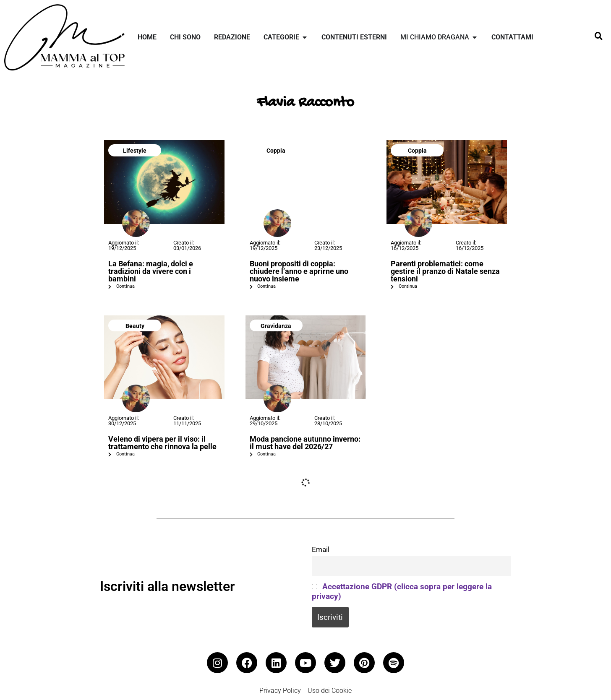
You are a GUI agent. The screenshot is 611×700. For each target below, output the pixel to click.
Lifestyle (135, 151)
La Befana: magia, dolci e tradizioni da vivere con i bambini (151, 271)
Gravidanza (276, 326)
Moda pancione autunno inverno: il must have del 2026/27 (305, 443)
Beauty (135, 326)
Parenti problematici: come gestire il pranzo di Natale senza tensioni (445, 271)
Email (321, 549)
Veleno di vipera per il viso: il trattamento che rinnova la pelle (162, 443)
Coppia (276, 151)
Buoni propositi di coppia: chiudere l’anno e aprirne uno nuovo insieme (299, 271)
